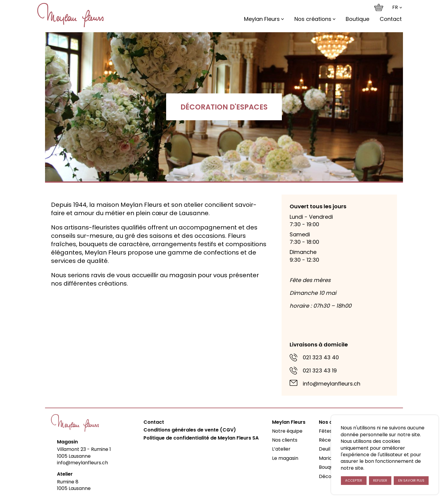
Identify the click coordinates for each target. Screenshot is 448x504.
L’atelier (281, 449)
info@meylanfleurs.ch (332, 384)
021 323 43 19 (320, 370)
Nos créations (313, 19)
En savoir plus (411, 480)
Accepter (354, 480)
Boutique (357, 19)
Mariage (328, 458)
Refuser (380, 480)
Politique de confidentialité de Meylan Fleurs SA (201, 438)
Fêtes (325, 431)
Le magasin (285, 458)
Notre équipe (287, 431)
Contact (391, 19)
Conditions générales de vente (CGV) (190, 430)
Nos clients (285, 440)
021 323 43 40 (321, 357)
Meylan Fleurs (262, 19)
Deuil (325, 449)
